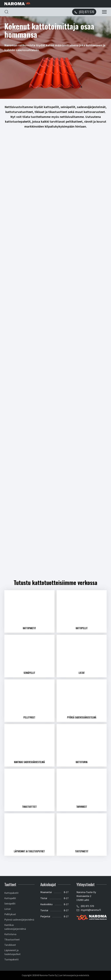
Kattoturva (10, 934)
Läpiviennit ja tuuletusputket (12, 952)
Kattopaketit (11, 893)
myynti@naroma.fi (91, 910)
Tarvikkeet (10, 945)
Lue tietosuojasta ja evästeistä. (74, 975)
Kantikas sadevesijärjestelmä (15, 927)
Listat (8, 909)
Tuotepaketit (11, 959)
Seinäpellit (10, 904)
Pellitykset (10, 914)
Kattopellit (10, 898)
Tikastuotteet (12, 939)
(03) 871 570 (87, 906)
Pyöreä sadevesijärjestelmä (19, 920)
